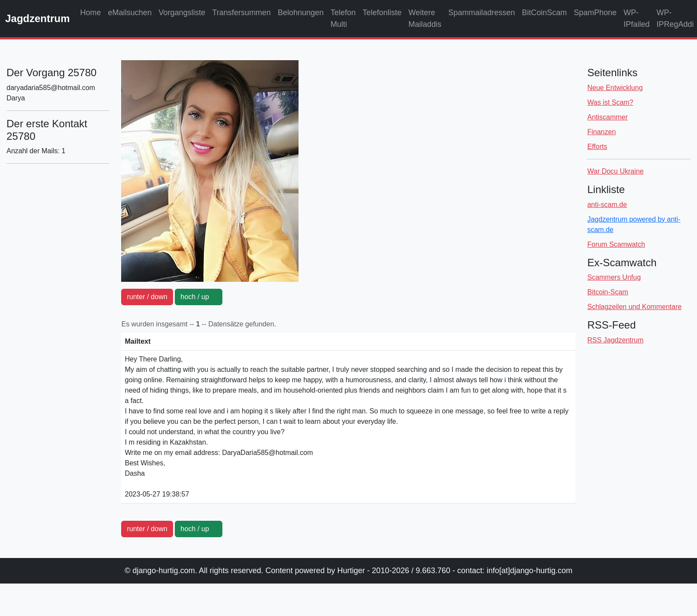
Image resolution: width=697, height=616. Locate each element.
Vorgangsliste (182, 13)
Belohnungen (301, 13)
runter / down (147, 297)
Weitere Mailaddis (425, 18)
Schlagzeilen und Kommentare (634, 307)
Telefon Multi (343, 18)
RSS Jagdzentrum (615, 340)
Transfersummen (242, 13)
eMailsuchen (130, 13)
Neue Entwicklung (615, 88)
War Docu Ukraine (615, 171)
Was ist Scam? (610, 102)
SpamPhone (595, 13)
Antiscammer (607, 117)
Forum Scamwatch (616, 244)
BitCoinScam (544, 13)
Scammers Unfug (614, 277)
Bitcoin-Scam (607, 292)
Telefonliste (382, 13)
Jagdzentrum (37, 18)
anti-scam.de (607, 205)
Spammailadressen (482, 13)
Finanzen (601, 132)
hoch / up (199, 297)
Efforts (597, 147)
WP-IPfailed (636, 18)
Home (90, 13)
